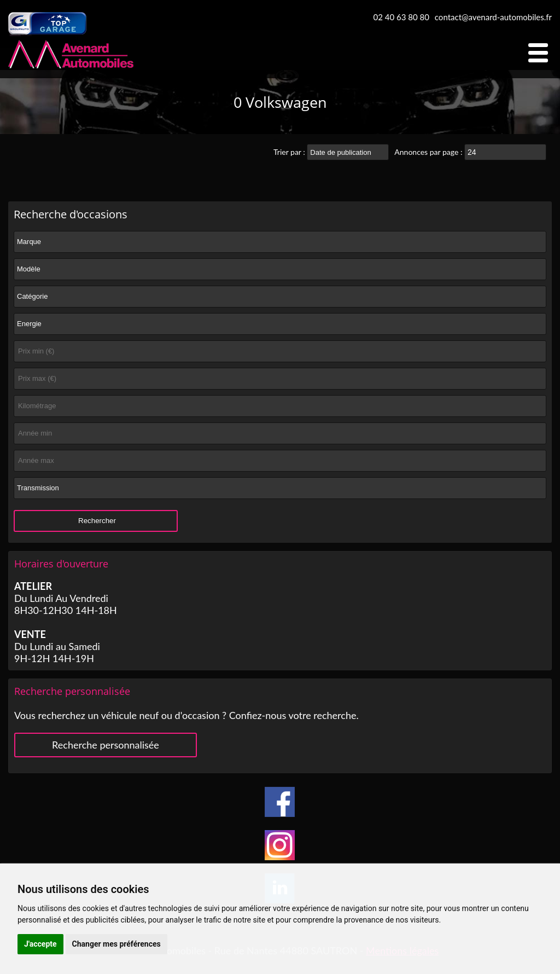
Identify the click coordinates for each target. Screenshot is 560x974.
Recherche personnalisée (106, 745)
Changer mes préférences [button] (116, 944)
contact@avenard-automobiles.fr (493, 17)
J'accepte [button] (40, 944)
